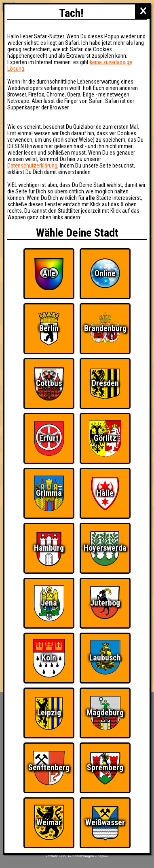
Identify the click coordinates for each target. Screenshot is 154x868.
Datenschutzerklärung (32, 166)
